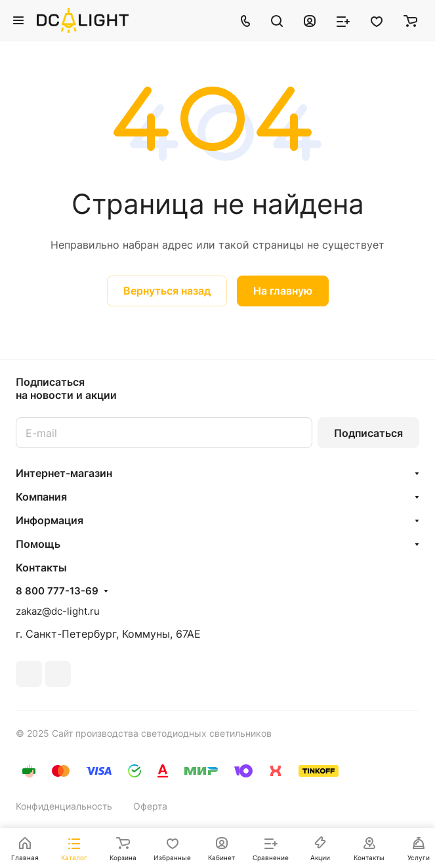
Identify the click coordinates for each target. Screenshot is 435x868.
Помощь (38, 544)
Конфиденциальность (64, 806)
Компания (41, 497)
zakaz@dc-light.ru (58, 611)
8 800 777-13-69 (57, 591)
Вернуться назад (167, 291)
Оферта (150, 806)
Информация (50, 520)
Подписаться (368, 433)
